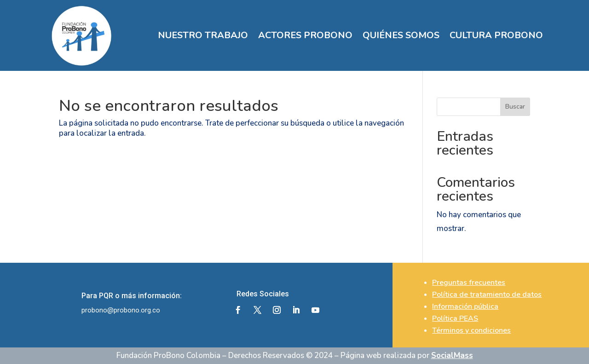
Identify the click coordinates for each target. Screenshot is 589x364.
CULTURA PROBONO (496, 35)
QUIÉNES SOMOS (401, 35)
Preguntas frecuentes (469, 283)
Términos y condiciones (471, 330)
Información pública (465, 306)
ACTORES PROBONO (305, 35)
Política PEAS (455, 318)
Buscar (515, 107)
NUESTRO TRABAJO (203, 35)
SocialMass (452, 355)
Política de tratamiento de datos (487, 295)
